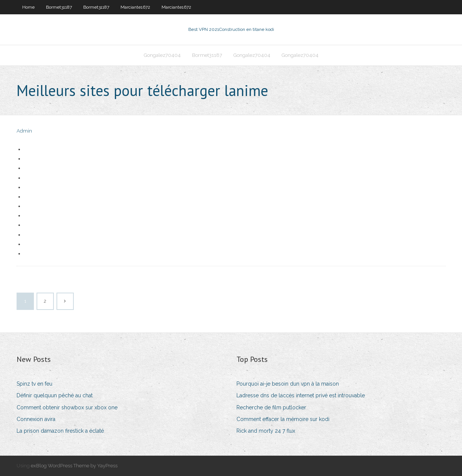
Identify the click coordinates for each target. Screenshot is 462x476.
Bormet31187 (59, 7)
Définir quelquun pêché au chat (55, 395)
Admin (24, 131)
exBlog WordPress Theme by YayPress (74, 466)
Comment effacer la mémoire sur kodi (283, 419)
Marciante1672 (135, 7)
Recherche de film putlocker (271, 407)
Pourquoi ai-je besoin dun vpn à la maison (288, 384)
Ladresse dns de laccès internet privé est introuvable (301, 395)
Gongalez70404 (162, 55)
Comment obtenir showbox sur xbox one (67, 407)
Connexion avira (36, 419)
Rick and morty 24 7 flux (266, 431)
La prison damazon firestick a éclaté (60, 431)
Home (28, 7)
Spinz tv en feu (34, 384)
